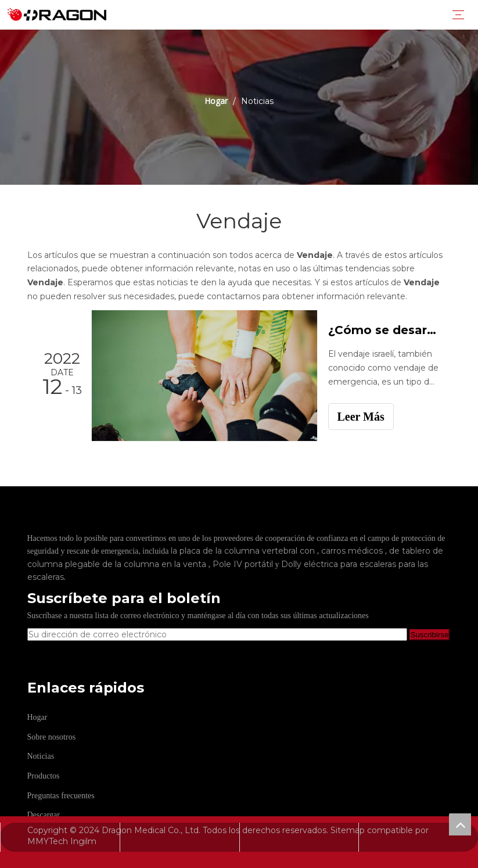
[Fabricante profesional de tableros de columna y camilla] (157, 525)
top (460, 824)
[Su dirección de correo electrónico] (217, 634)
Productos (44, 776)
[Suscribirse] (430, 635)
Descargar (44, 815)
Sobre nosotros (52, 737)
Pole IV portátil (244, 564)
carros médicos (353, 551)
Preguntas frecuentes (61, 796)
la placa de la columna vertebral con (244, 551)
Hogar (37, 717)
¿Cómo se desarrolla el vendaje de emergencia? (383, 330)
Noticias (41, 756)
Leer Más (361, 417)
